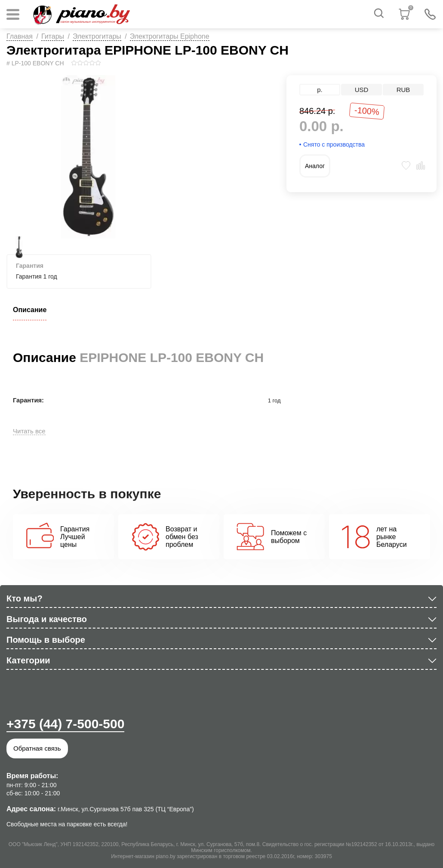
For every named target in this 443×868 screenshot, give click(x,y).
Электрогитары (97, 36)
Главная (20, 36)
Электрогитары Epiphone (170, 36)
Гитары (53, 36)
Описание (30, 310)
